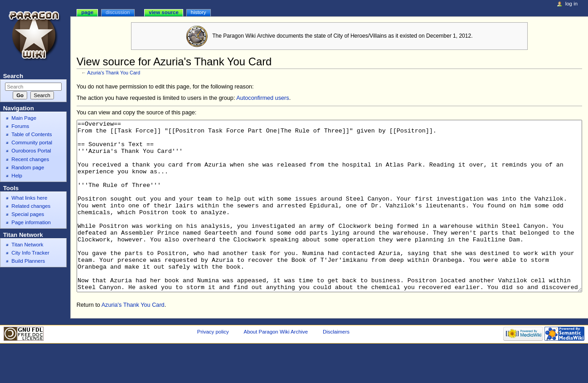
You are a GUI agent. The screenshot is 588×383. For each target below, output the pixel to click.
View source (164, 12)
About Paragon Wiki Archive (276, 366)
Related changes (31, 206)
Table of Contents (32, 134)
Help (17, 176)
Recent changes (30, 159)
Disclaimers (336, 366)
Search (13, 76)
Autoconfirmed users (262, 98)
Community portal (32, 142)
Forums (20, 126)
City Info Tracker (30, 253)
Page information (31, 222)
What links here (29, 198)
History (199, 12)
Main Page (24, 118)
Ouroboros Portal (31, 151)
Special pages (28, 214)
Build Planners (28, 261)
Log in (571, 4)
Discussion (118, 12)
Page (87, 12)
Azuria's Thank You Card (114, 73)
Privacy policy (213, 366)
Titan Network (27, 245)
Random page (28, 167)
